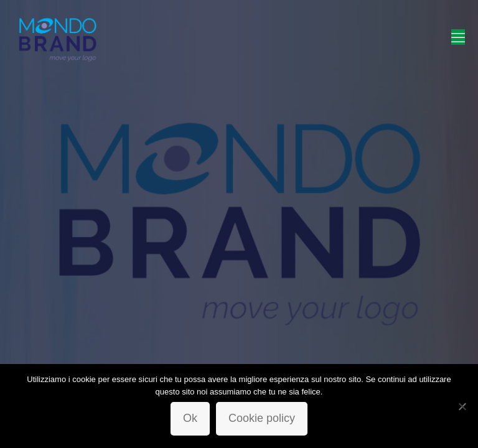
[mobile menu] (458, 37)
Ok (190, 418)
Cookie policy (262, 418)
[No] (462, 406)
